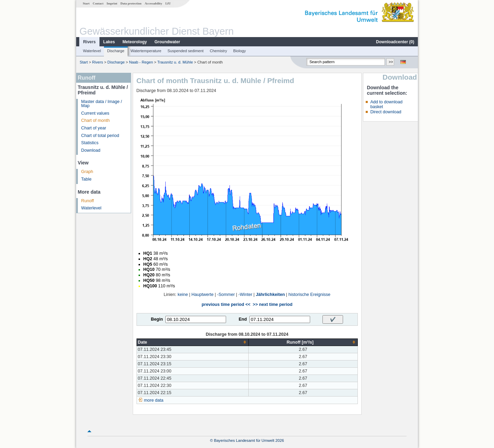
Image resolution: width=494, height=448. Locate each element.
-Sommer (226, 295)
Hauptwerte (202, 295)
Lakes (109, 42)
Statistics (90, 143)
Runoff (88, 201)
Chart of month (96, 120)
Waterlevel (92, 51)
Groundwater (167, 42)
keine (183, 295)
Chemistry (218, 51)
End (243, 319)
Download (91, 150)
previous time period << (226, 305)
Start (86, 3)
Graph (87, 172)
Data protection (131, 3)
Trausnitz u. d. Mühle (175, 62)
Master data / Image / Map (102, 104)
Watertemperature (146, 51)
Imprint (112, 3)
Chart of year (94, 128)
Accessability (154, 3)
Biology (240, 51)
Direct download (386, 112)
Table (86, 179)
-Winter (245, 295)
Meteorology (135, 42)
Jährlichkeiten (270, 295)
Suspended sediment (185, 51)
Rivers (89, 42)
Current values (95, 113)
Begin (157, 319)
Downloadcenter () (395, 42)
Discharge (116, 51)
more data (154, 400)
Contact (98, 3)
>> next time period (273, 305)
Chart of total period (100, 136)
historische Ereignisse (310, 295)
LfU (168, 3)
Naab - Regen (141, 62)
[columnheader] (192, 342)
